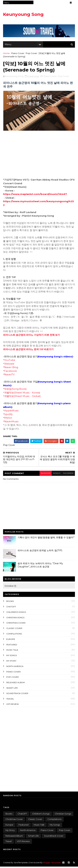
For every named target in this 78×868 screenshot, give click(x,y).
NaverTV (10, 376)
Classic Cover (14, 630)
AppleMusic (12, 412)
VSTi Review (13, 705)
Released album (16, 684)
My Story (11, 662)
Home (7, 54)
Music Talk (12, 651)
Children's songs (16, 613)
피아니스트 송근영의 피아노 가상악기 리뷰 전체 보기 (32, 336)
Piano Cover (18, 54)
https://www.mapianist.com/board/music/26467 (35, 195)
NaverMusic (12, 423)
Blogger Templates (52, 864)
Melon (8, 419)
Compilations (14, 635)
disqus (56, 474)
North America (15, 668)
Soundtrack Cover (17, 695)
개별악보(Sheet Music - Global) (23, 397)
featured (12, 646)
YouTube (10, 361)
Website (10, 365)
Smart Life (12, 689)
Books (10, 602)
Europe (11, 640)
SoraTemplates (21, 864)
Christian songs (16, 619)
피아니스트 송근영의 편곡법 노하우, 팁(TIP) (40, 552)
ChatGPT (11, 608)
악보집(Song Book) (16, 390)
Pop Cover (32, 54)
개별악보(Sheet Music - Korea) (23, 394)
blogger (44, 474)
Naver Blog (11, 369)
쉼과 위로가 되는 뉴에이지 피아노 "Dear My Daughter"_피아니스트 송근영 (40, 566)
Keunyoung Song (23, 14)
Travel (10, 700)
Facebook (11, 372)
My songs (12, 657)
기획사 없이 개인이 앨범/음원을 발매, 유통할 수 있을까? (46, 539)
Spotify (9, 415)
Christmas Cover (16, 624)
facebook (68, 474)
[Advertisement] (39, 750)
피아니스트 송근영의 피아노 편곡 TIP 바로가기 (29, 351)
